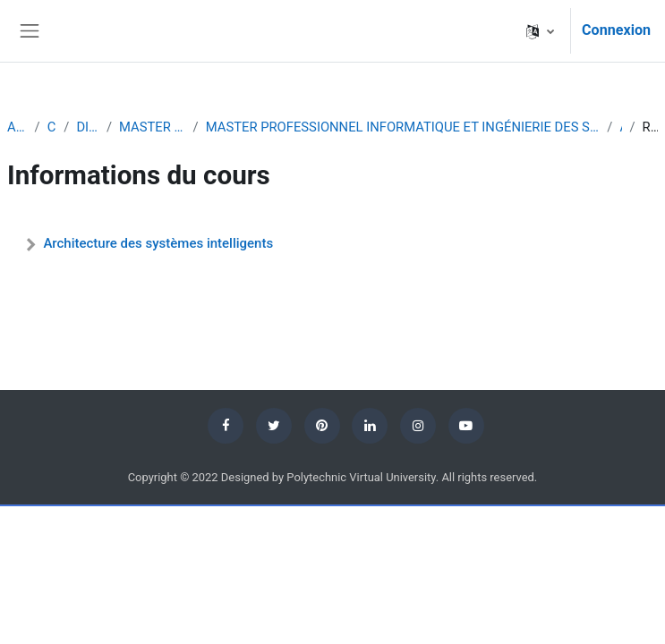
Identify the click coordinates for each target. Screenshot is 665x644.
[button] (540, 31)
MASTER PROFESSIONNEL (153, 127)
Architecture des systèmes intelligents (158, 243)
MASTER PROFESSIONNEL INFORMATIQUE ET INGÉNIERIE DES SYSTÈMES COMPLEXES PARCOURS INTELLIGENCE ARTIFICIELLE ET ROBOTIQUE (403, 127)
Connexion (616, 30)
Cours (52, 127)
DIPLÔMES (88, 127)
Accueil (17, 127)
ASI (621, 127)
